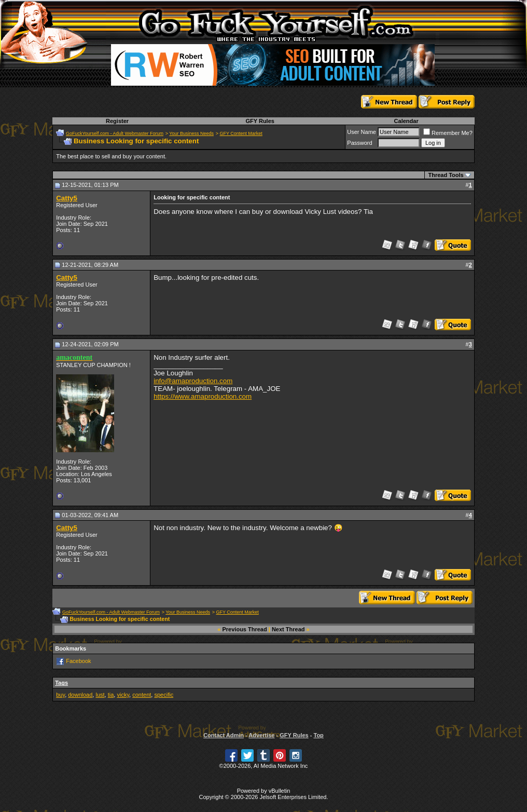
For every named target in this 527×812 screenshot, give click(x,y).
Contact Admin (224, 735)
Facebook (78, 661)
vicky (123, 695)
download (80, 695)
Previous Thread (245, 629)
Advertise (261, 735)
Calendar (406, 121)
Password (359, 143)
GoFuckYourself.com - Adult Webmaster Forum (115, 133)
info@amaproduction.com (193, 381)
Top (318, 735)
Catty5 (67, 198)
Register (117, 121)
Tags (61, 683)
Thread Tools (446, 175)
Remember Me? (448, 133)
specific (164, 695)
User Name (362, 132)
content (142, 695)
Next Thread (288, 629)
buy (60, 695)
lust (100, 695)
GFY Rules (260, 121)
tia (111, 695)
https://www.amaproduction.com (203, 396)
